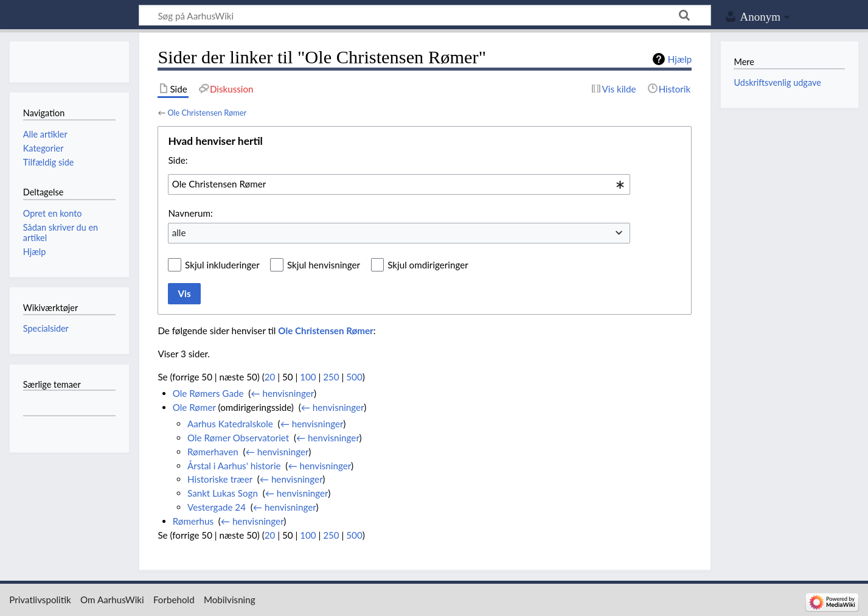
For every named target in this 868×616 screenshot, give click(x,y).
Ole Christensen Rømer (207, 113)
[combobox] (399, 184)
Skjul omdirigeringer (428, 265)
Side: (178, 160)
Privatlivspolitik (40, 600)
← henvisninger (282, 393)
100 (308, 377)
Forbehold (174, 600)
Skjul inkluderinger (222, 265)
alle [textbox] (179, 233)
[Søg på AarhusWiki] (425, 15)
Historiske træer (220, 479)
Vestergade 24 (217, 507)
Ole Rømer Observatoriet (238, 438)
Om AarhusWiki (112, 600)
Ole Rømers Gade (208, 393)
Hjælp (680, 59)
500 (354, 377)
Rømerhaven (213, 452)
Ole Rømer (194, 407)
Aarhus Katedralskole (230, 424)
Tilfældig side (49, 162)
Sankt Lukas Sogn (223, 493)
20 (270, 377)
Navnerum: (190, 213)
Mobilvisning (230, 600)
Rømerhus (193, 521)
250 (331, 377)
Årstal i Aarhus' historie (234, 466)
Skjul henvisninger (324, 265)
